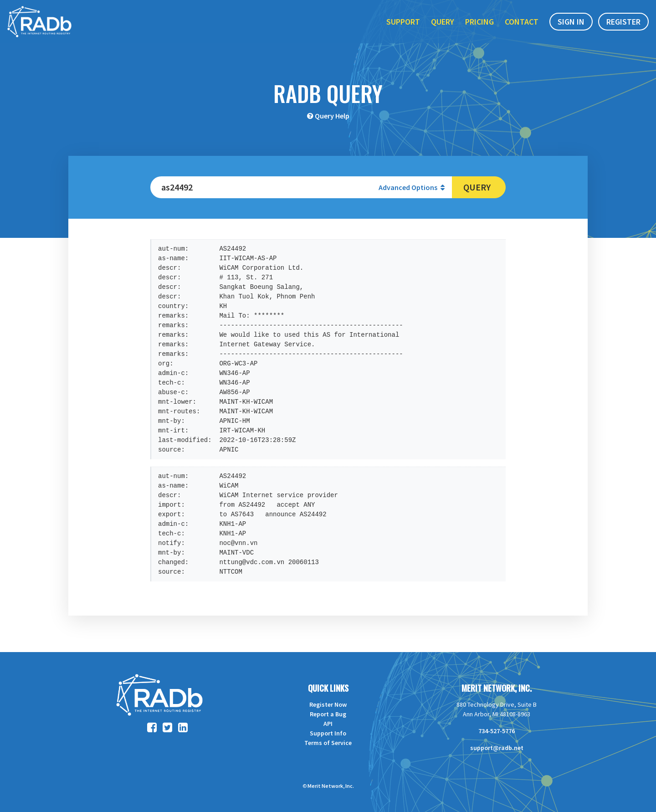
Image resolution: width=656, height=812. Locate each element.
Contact (522, 27)
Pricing (479, 27)
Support (403, 27)
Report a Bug (328, 714)
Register (623, 27)
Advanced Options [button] (412, 187)
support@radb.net (497, 748)
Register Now (328, 704)
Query (443, 27)
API (328, 724)
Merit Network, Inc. (497, 688)
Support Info (328, 733)
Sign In (571, 27)
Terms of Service (328, 743)
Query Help (332, 116)
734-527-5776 (497, 731)
